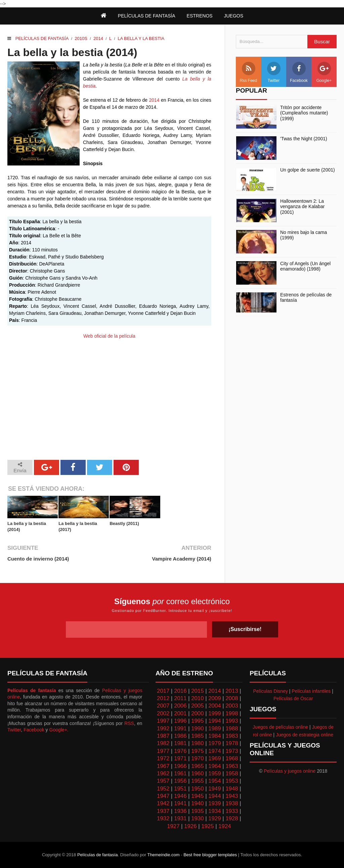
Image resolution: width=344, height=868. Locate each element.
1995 (197, 721)
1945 (197, 796)
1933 (232, 811)
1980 (197, 743)
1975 (197, 751)
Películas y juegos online (290, 771)
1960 (197, 774)
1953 (232, 781)
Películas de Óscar (293, 698)
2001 (180, 713)
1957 (163, 781)
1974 (214, 751)
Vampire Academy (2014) (182, 559)
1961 (180, 774)
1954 (214, 781)
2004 (214, 706)
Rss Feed (248, 72)
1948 (232, 789)
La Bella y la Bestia (141, 38)
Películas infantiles (311, 691)
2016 (180, 691)
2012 (163, 698)
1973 (232, 751)
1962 (163, 774)
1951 (180, 789)
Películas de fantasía (42, 38)
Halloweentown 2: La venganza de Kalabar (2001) (302, 207)
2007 (163, 706)
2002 (163, 713)
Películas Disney (270, 691)
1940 (197, 803)
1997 (163, 721)
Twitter (274, 72)
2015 (197, 691)
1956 (180, 781)
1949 (214, 789)
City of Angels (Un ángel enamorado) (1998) (305, 266)
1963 (232, 766)
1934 (214, 811)
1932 (163, 818)
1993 (232, 721)
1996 (180, 721)
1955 (197, 781)
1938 (232, 803)
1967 (163, 766)
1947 (163, 796)
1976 (180, 751)
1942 (163, 803)
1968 (232, 758)
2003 (232, 706)
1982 (163, 743)
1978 (232, 743)
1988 (232, 729)
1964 (214, 766)
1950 (197, 789)
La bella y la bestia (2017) (78, 526)
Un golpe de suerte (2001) (308, 170)
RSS (129, 723)
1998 (232, 713)
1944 (214, 796)
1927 (173, 826)
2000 (197, 713)
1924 (225, 826)
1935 (197, 811)
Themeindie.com (164, 855)
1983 (232, 736)
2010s (81, 38)
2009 (214, 698)
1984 (214, 736)
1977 (163, 751)
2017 (163, 691)
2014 (98, 38)
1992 (163, 729)
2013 (232, 691)
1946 (180, 796)
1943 (232, 796)
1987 (163, 736)
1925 (207, 826)
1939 (214, 803)
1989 (214, 729)
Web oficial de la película (109, 336)
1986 (180, 736)
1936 (180, 811)
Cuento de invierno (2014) (38, 559)
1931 (180, 818)
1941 (180, 803)
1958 (232, 774)
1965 (197, 766)
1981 (180, 743)
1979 (214, 743)
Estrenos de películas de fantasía (306, 298)
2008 (232, 698)
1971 (180, 758)
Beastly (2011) (124, 523)
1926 (190, 826)
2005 (197, 706)
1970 (197, 758)
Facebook (299, 72)
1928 (232, 818)
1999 (214, 713)
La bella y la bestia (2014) (27, 526)
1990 (197, 729)
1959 (214, 774)
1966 (180, 766)
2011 (180, 698)
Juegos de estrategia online (305, 735)
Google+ (324, 72)
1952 (163, 789)
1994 (214, 721)
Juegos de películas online (280, 727)
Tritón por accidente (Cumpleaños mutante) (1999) (304, 113)
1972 (163, 758)
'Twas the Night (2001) (304, 139)
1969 (214, 758)
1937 (163, 811)
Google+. (59, 730)
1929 (214, 818)
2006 (180, 706)
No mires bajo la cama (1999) (304, 235)
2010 (197, 698)
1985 (197, 736)
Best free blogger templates (210, 855)
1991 (180, 729)
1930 (197, 818)
